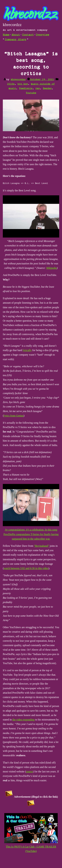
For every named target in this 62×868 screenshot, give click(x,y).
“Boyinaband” (41, 546)
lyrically (27, 350)
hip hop (23, 84)
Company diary (16, 40)
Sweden (47, 88)
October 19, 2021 (42, 80)
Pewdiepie (26, 88)
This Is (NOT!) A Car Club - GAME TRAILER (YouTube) (31, 846)
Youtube (31, 93)
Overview (42, 35)
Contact (28, 35)
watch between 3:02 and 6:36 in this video (26, 568)
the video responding (23, 719)
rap (38, 88)
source (29, 771)
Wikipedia (51, 268)
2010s (11, 84)
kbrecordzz (12, 25)
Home (6, 35)
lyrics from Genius (14, 415)
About (16, 35)
